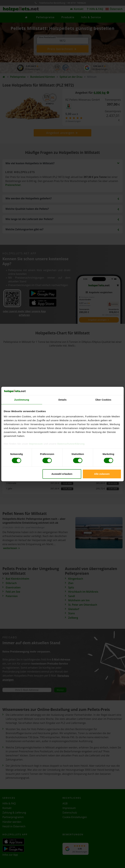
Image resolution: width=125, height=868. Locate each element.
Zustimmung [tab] (22, 400)
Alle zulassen (102, 474)
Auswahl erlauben (62, 474)
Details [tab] (62, 400)
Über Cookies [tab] (103, 400)
